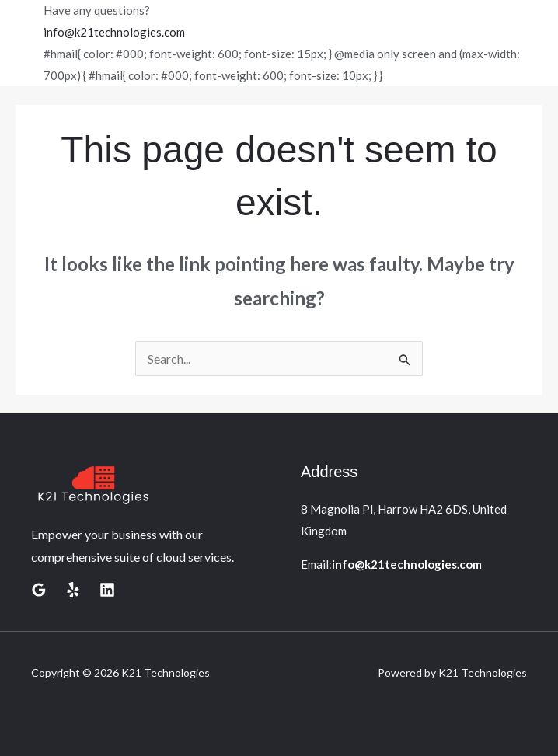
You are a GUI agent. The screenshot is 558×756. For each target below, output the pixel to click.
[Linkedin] (107, 590)
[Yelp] (73, 590)
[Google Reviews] (39, 590)
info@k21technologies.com (114, 32)
